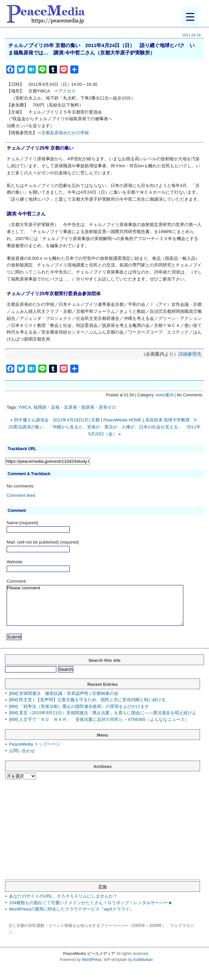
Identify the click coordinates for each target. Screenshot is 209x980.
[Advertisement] (101, 833)
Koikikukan (143, 960)
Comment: (17, 581)
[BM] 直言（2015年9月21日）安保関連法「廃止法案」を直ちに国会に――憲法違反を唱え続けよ (103, 713)
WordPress (92, 960)
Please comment (95, 605)
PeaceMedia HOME (122, 420)
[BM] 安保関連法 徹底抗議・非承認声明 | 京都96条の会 (64, 693)
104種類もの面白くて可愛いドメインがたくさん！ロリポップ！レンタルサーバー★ (91, 903)
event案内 (164, 395)
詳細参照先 (190, 354)
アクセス (67, 91)
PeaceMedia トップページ (35, 744)
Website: (15, 562)
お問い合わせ (22, 751)
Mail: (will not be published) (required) (43, 542)
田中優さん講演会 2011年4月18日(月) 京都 (57, 420)
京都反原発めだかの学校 (65, 133)
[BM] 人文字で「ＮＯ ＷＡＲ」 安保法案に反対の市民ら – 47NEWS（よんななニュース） (99, 719)
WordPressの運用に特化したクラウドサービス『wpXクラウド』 (71, 909)
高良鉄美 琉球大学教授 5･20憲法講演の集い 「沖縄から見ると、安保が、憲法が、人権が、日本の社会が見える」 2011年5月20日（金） (104, 427)
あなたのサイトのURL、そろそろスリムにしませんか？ (63, 896)
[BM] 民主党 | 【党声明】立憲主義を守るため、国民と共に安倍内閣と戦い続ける (87, 700)
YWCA (24, 407)
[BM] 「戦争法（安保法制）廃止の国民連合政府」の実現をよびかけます (79, 706)
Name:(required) (22, 523)
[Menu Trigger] (190, 17)
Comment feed (21, 495)
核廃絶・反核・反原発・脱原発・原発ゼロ (75, 407)
